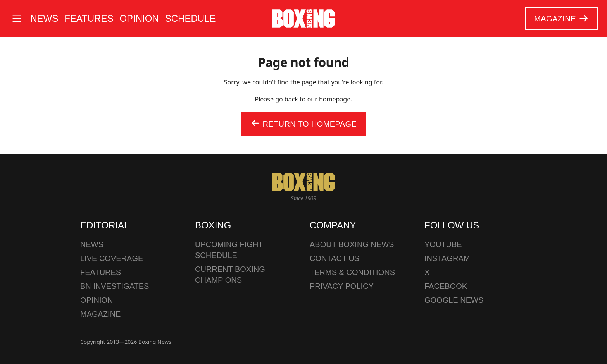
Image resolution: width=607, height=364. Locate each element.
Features (89, 18)
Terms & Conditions (352, 272)
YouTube (443, 244)
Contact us (335, 258)
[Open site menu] (17, 18)
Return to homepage (303, 124)
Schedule (191, 18)
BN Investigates (115, 286)
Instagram (447, 258)
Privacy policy (342, 286)
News (44, 18)
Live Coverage (112, 258)
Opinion (139, 18)
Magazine (561, 18)
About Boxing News (352, 244)
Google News (454, 300)
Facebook (446, 286)
